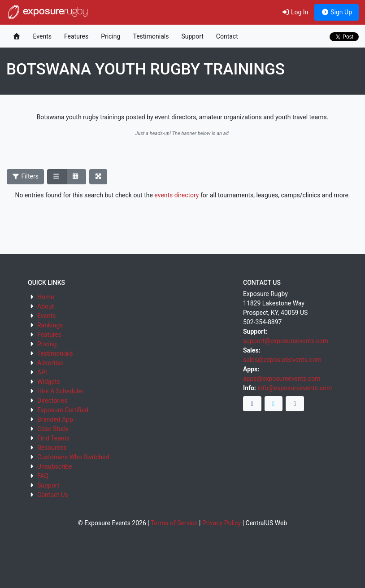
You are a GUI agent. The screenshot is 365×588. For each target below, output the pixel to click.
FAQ (43, 476)
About (46, 306)
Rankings (50, 325)
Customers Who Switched (73, 457)
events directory (176, 195)
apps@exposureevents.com (282, 379)
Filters (26, 176)
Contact (227, 36)
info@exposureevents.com (295, 388)
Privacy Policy (222, 523)
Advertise (50, 363)
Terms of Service (174, 523)
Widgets (49, 382)
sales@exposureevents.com (282, 360)
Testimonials (151, 36)
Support (192, 36)
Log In (295, 12)
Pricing (111, 36)
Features (76, 36)
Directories (52, 401)
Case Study (53, 429)
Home (46, 297)
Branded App (55, 419)
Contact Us (53, 495)
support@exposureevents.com (286, 341)
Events (42, 36)
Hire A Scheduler (60, 391)
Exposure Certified (63, 410)
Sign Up (337, 12)
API (42, 372)
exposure (47, 12)
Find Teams (53, 438)
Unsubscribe (55, 466)
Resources (52, 448)
